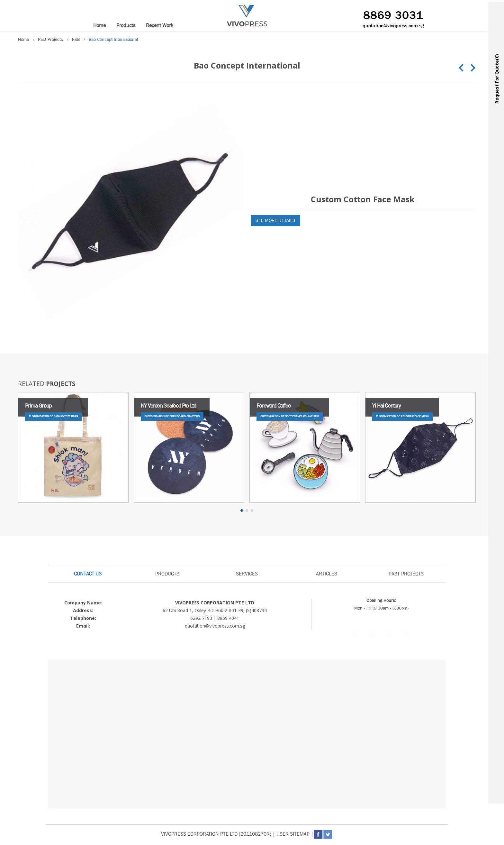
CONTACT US (88, 574)
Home (99, 25)
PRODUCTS (167, 574)
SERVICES (247, 574)
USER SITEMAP (293, 834)
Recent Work (160, 25)
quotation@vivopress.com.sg (393, 26)
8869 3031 (393, 16)
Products (126, 25)
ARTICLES (327, 574)
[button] (242, 510)
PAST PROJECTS (406, 574)
